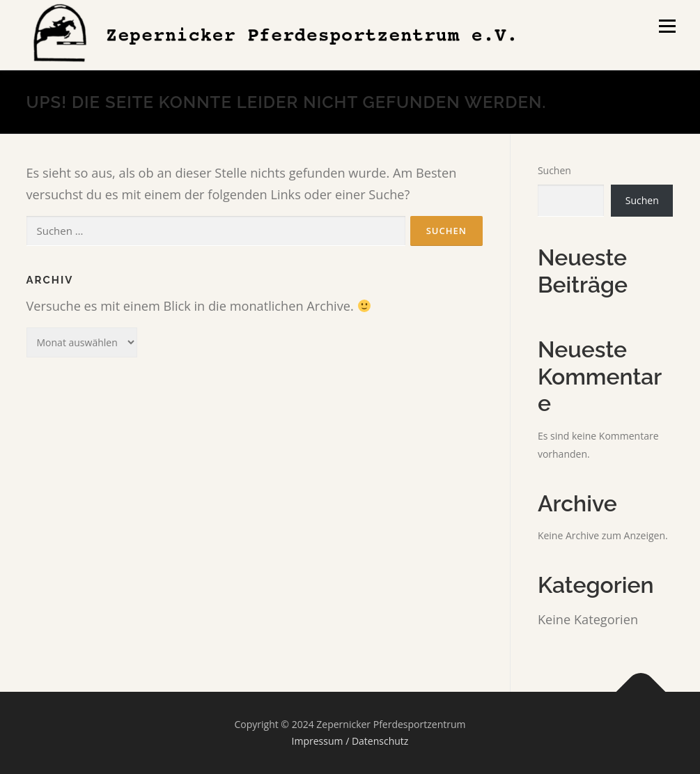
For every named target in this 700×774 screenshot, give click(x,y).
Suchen (554, 170)
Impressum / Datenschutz (350, 741)
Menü (667, 26)
